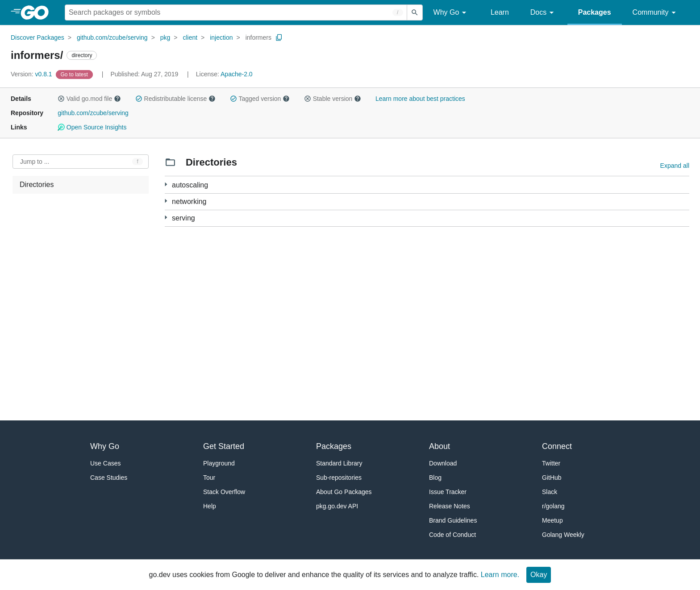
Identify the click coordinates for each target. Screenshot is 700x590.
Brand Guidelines (453, 520)
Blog (435, 478)
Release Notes (450, 506)
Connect (557, 446)
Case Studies (109, 478)
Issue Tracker (448, 492)
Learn (500, 12)
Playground (219, 463)
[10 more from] (166, 201)
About (440, 446)
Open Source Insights (92, 127)
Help (210, 506)
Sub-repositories (339, 478)
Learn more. (500, 575)
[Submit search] (415, 12)
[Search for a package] (236, 12)
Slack (550, 492)
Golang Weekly (563, 535)
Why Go (451, 13)
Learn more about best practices (420, 99)
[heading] (38, 12)
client (190, 37)
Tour (209, 478)
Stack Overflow (224, 492)
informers (258, 37)
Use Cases (105, 463)
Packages (595, 12)
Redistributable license (175, 99)
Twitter (551, 463)
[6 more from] (166, 185)
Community (656, 13)
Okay (539, 575)
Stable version (333, 99)
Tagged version (260, 99)
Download (443, 463)
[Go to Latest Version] (75, 74)
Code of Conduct (452, 535)
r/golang (553, 506)
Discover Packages (37, 37)
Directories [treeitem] (37, 185)
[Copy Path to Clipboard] (279, 37)
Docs (544, 13)
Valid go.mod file (89, 99)
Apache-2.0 (237, 74)
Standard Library (339, 463)
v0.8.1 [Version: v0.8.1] (32, 74)
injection (221, 37)
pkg (165, 37)
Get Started (224, 446)
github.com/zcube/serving (112, 37)
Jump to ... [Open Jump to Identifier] (35, 162)
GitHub (552, 478)
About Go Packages (344, 492)
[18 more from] (166, 218)
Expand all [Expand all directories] (675, 166)
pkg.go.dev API (337, 506)
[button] (61, 99)
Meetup (552, 520)
